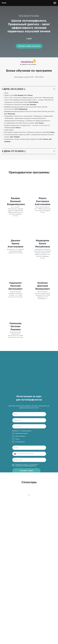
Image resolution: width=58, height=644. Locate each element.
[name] (29, 414)
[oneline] (29, 460)
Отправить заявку (26, 471)
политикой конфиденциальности (26, 466)
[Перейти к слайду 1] (29, 495)
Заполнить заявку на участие (29, 46)
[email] (29, 448)
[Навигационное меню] (55, 3)
